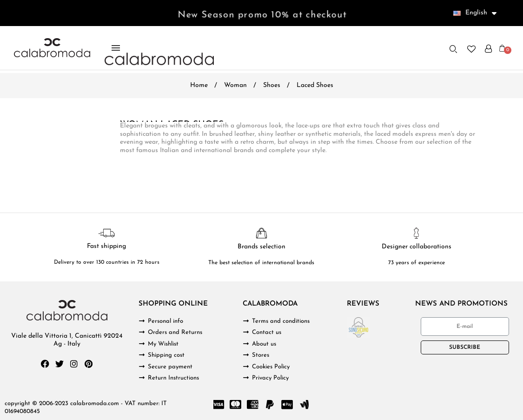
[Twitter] (60, 364)
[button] (453, 49)
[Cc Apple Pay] (287, 405)
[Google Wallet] (305, 405)
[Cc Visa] (218, 405)
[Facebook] (45, 364)
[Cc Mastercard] (236, 405)
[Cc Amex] (253, 405)
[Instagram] (74, 364)
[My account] (488, 49)
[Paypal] (270, 405)
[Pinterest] (88, 364)
